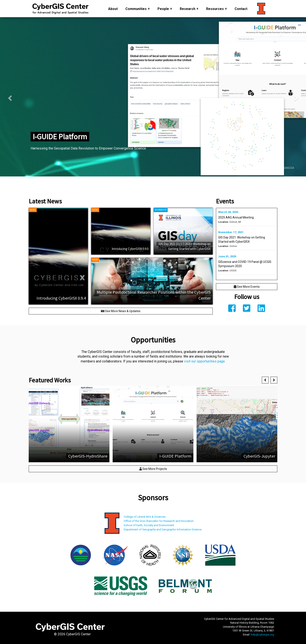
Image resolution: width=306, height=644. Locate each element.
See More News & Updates (121, 311)
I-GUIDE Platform (60, 137)
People (163, 9)
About (113, 9)
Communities (136, 9)
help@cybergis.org (262, 635)
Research (188, 9)
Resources (215, 9)
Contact (241, 9)
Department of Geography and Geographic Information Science (163, 529)
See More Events (247, 287)
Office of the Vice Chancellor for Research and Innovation (159, 521)
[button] (265, 380)
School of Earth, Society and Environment (149, 525)
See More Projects (153, 469)
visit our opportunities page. (205, 361)
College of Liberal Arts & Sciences (145, 517)
